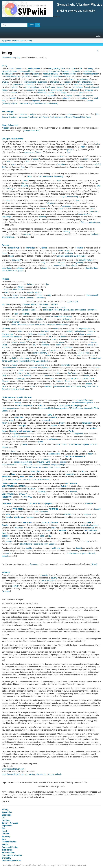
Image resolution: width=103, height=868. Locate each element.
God (69, 152)
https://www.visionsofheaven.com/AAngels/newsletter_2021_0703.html (32, 774)
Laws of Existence (85, 400)
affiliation (21, 268)
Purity (49, 415)
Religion (39, 319)
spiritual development (21, 436)
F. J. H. (82, 353)
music (63, 307)
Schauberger (8, 112)
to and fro (92, 331)
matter (68, 77)
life (81, 68)
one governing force (57, 68)
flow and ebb (7, 334)
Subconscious (8, 853)
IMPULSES (27, 522)
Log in (98, 36)
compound (16, 260)
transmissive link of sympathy (17, 77)
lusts (11, 420)
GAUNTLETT (72, 302)
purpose (49, 504)
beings (64, 93)
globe (81, 93)
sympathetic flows (9, 71)
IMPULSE (42, 405)
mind (22, 477)
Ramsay (6, 245)
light (48, 284)
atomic (88, 87)
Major (6, 290)
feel (4, 828)
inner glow (35, 471)
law (20, 373)
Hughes (5, 279)
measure (24, 114)
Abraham (6, 572)
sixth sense (7, 850)
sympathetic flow (69, 74)
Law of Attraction (48, 581)
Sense (5, 844)
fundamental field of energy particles (53, 408)
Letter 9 (5, 556)
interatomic (48, 77)
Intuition (6, 834)
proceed (37, 68)
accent (55, 304)
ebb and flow (37, 304)
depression (7, 826)
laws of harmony (40, 353)
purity (16, 434)
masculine (19, 528)
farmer (70, 114)
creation (80, 248)
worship (41, 365)
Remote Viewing (9, 842)
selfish (51, 454)
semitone (45, 345)
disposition (25, 358)
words (48, 462)
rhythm (31, 334)
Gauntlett (69, 347)
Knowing (6, 836)
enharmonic (75, 71)
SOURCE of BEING (50, 522)
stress (45, 304)
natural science (48, 307)
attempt (66, 98)
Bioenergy (7, 815)
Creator (13, 325)
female (14, 483)
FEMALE (23, 494)
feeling (29, 41)
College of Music (29, 310)
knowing (61, 164)
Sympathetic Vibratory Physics (13, 41)
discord (79, 548)
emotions (73, 491)
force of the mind (84, 82)
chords (74, 265)
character (64, 85)
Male (5, 483)
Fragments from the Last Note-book (34, 361)
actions (63, 462)
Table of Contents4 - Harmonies (32, 298)
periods (69, 331)
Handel (73, 378)
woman (9, 541)
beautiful (82, 260)
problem (84, 98)
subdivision (58, 77)
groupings (89, 90)
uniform (14, 93)
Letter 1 (5, 411)
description (78, 87)
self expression (26, 431)
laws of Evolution (34, 292)
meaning (25, 186)
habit (83, 147)
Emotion (6, 820)
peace (70, 150)
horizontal (45, 331)
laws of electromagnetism (82, 403)
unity (43, 263)
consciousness (8, 465)
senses (54, 426)
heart (11, 256)
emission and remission (12, 337)
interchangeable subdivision (36, 82)
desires (69, 95)
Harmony (6, 304)
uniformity (31, 90)
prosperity (44, 575)
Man (8, 539)
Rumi (94, 564)
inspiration (69, 253)
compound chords (60, 265)
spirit (59, 180)
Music (67, 251)
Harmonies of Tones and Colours (56, 310)
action (4, 85)
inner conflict (62, 444)
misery (91, 454)
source (72, 68)
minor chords (18, 290)
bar (50, 337)
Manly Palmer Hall (10, 125)
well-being (56, 548)
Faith (16, 314)
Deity (4, 376)
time (44, 342)
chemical (95, 87)
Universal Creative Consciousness (36, 465)
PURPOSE (27, 497)
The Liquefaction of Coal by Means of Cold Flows (70, 117)
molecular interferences (84, 85)
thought (23, 426)
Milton (21, 287)
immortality (66, 365)
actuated (51, 95)
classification (7, 74)
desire (54, 418)
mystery (89, 384)
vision (13, 451)
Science (26, 314)
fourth (38, 77)
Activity (64, 486)
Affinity (5, 810)
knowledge (7, 217)
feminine (62, 530)
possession (47, 420)
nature (19, 68)
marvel (90, 101)
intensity (70, 474)
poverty (54, 578)
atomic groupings (32, 87)
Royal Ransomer (9, 368)
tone (93, 356)
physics (5, 82)
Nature (44, 248)
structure (42, 90)
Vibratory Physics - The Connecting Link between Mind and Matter (30, 103)
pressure (6, 477)
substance (30, 85)
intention (48, 386)
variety (13, 98)
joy (83, 471)
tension (8, 553)
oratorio (85, 378)
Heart (4, 831)
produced (89, 95)
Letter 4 (5, 447)
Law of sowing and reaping (70, 405)
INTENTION (30, 489)
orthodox (84, 79)
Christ (67, 381)
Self (40, 176)
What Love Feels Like (12, 861)
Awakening (7, 812)
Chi (4, 818)
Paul (46, 376)
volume (15, 87)
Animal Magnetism (91, 74)
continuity (85, 525)
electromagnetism (25, 405)
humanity (27, 376)
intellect (25, 180)
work (37, 512)
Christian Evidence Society (60, 317)
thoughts (41, 462)
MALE (22, 486)
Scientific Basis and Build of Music (71, 256)
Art (87, 353)
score (56, 329)
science (10, 114)
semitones (55, 350)
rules (72, 79)
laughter (29, 548)
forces (11, 68)
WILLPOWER (71, 483)
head (49, 356)
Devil (4, 386)
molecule (73, 90)
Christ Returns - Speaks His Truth (17, 397)
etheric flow (18, 85)
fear (99, 144)
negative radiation (50, 74)
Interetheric (7, 58)
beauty (13, 431)
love (24, 183)
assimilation (7, 268)
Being (38, 152)
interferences (51, 87)
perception (66, 206)
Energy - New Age (10, 823)
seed (97, 368)
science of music (13, 248)
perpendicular (84, 329)
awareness (29, 152)
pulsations (26, 304)
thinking (18, 403)
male (8, 514)
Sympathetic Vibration (12, 855)
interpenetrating (57, 465)
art (58, 373)
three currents (54, 71)
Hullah (5, 345)
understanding (84, 214)
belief (15, 295)
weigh (33, 114)
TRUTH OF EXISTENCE (75, 457)
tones (44, 350)
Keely (4, 66)
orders (27, 74)
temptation (19, 418)
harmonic (65, 71)
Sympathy (7, 858)
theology (21, 378)
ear (53, 253)
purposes (42, 491)
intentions (18, 517)
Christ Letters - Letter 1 (41, 479)
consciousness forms (23, 462)
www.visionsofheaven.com (14, 769)
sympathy (16, 58)
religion (59, 381)
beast (4, 253)
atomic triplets (57, 90)
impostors (36, 101)
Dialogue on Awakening (13, 139)
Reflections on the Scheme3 (58, 325)
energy (90, 68)
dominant (88, 71)
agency (68, 82)
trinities (39, 295)
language (34, 564)
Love (91, 211)
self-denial (53, 439)
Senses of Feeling (10, 847)
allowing (50, 203)
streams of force (27, 71)
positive (35, 74)
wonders (34, 368)
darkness (31, 284)
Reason (6, 128)
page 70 (22, 271)
